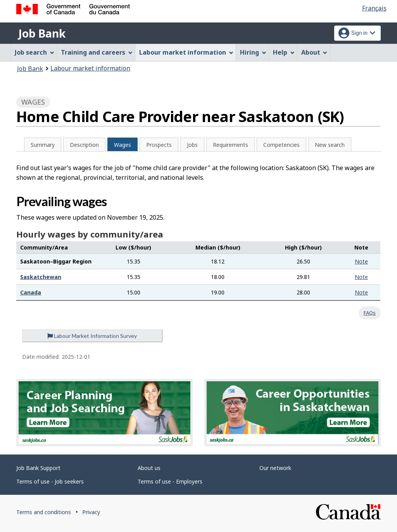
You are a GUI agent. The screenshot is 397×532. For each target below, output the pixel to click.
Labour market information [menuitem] (186, 52)
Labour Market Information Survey (92, 336)
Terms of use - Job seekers (50, 481)
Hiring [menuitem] (253, 52)
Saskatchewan (41, 277)
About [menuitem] (314, 52)
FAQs (370, 313)
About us (149, 468)
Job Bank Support (38, 468)
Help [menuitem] (284, 52)
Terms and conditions (44, 512)
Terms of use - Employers (170, 481)
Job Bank (42, 33)
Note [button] (361, 261)
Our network (275, 468)
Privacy (91, 512)
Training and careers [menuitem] (97, 52)
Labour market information (90, 68)
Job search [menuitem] (35, 52)
